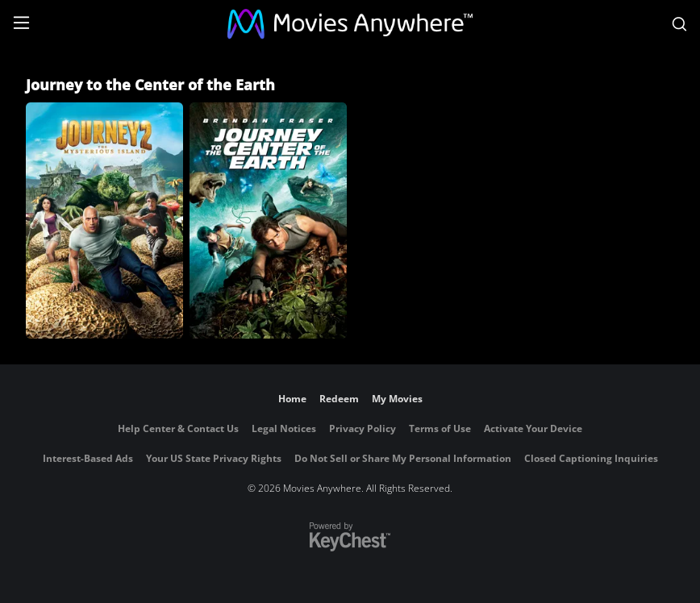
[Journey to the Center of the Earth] (268, 220)
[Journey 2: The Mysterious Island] (104, 220)
